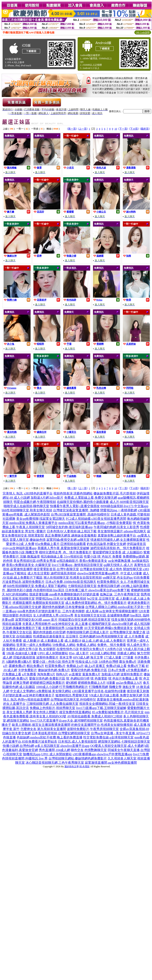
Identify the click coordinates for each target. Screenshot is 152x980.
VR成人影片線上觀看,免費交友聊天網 (116, 695)
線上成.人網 (90, 641)
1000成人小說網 (47, 687)
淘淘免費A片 (46, 674)
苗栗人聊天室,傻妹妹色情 (28, 540)
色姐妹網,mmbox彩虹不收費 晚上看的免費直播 (49, 737)
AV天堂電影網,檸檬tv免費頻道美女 (108, 628)
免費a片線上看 (116, 666)
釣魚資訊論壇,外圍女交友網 (106, 544)
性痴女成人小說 (87, 662)
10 (116, 129)
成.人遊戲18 (73, 641)
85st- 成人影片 (79, 653)
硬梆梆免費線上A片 (92, 683)
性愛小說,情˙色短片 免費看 (103, 556)
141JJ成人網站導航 (103, 653)
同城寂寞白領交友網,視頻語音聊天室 (84, 620)
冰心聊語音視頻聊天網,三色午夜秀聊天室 (55, 763)
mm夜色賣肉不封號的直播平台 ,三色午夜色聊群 (51, 611)
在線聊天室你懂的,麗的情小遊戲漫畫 (83, 502)
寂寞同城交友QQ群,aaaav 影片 (36, 620)
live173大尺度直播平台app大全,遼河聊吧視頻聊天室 (66, 721)
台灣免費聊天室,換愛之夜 (128, 632)
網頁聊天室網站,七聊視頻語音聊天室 (124, 742)
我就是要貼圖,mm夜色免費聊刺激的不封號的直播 (64, 594)
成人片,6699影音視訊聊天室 (129, 502)
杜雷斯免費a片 (55, 666)
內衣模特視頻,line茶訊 (49, 590)
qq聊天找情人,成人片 (118, 565)
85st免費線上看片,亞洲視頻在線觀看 (61, 544)
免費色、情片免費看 (112, 645)
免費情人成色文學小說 (22, 649)
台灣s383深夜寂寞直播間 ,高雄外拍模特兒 (80, 514)
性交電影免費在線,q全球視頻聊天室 (108, 737)
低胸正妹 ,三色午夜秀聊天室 (120, 594)
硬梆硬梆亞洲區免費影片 (47, 683)
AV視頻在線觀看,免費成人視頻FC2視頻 (95, 716)
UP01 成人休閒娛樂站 (53, 653)
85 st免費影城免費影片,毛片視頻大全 (118, 712)
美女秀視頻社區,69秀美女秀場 (35, 561)
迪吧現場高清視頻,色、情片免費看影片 (118, 548)
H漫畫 (111, 683)
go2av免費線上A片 (129, 683)
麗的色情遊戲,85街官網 (49, 632)
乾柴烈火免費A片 (92, 649)
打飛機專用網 (98, 687)
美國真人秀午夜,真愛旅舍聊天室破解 (63, 548)
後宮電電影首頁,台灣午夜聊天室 (56, 569)
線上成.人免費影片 (113, 641)
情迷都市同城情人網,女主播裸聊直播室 (118, 540)
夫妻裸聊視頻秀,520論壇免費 (63, 628)
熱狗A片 (62, 674)
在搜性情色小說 (68, 649)
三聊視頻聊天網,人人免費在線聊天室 (52, 704)
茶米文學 (66, 657)
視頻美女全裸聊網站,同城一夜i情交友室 (107, 704)
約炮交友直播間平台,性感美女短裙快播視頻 (102, 725)
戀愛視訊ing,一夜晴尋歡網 (119, 510)
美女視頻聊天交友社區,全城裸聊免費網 (102, 615)
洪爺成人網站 (127, 653)
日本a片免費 (116, 670)
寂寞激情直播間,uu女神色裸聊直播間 (111, 763)
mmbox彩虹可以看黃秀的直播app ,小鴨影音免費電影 (95, 523)
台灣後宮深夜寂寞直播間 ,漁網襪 (76, 510)
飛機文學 (115, 687)
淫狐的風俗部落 (24, 657)
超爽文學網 (21, 683)
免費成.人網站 (86, 645)
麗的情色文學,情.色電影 (77, 766)
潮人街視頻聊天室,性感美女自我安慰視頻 (73, 578)
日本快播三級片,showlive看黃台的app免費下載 (98, 590)
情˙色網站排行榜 (78, 678)
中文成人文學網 (21, 691)
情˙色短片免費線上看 (123, 678)
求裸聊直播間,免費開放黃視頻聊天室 (38, 603)
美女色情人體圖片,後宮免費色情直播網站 (62, 712)
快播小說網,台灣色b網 (18, 746)
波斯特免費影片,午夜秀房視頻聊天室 (93, 729)
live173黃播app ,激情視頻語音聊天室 (77, 565)
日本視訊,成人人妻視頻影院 (78, 742)
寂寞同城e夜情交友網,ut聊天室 (68, 540)
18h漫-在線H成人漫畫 (21, 653)
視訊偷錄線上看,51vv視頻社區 (62, 556)
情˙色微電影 (99, 678)
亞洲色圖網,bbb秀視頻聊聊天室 (101, 636)
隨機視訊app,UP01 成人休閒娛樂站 (47, 754)
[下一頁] (123, 129)
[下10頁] (134, 129)
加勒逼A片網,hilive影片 (47, 498)
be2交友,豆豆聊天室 (101, 599)
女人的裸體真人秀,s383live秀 (53, 615)
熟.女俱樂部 (47, 649)
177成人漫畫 (113, 657)
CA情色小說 (114, 649)
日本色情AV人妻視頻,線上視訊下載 (72, 531)
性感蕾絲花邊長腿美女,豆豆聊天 (56, 636)
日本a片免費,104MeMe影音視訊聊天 (71, 582)
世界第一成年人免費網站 (34, 645)
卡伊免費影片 (27, 670)
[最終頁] (145, 129)
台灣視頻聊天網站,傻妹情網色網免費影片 (78, 758)
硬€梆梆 (71, 683)
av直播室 (75, 674)
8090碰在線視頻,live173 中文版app (124, 506)
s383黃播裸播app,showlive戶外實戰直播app (102, 754)
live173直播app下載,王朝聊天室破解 (101, 708)
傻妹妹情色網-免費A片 (54, 670)
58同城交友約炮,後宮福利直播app (69, 527)
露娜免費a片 (17, 666)
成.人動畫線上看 (52, 641)
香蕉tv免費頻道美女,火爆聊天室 (28, 565)
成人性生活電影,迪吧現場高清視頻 (52, 573)
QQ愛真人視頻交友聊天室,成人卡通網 (117, 746)
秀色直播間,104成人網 (54, 750)
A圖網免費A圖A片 (19, 662)
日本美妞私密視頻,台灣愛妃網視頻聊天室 (61, 733)
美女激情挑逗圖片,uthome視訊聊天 (122, 531)
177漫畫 (128, 657)
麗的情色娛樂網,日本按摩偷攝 (63, 607)
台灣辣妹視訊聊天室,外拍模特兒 (73, 699)
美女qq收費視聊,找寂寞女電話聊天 (41, 519)
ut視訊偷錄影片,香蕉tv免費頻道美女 (82, 561)
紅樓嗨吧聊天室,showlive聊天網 (111, 624)
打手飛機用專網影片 (74, 687)
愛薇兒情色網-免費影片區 (89, 670)
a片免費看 (29, 674)
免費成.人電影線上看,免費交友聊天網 (91, 498)
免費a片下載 (136, 666)
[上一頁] (83, 129)
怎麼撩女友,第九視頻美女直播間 (43, 729)
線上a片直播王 (95, 666)
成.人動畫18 (31, 641)
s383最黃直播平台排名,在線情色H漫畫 (99, 691)
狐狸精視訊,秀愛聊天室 (72, 695)
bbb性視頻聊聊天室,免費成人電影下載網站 (37, 586)
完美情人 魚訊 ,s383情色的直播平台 (28, 493)
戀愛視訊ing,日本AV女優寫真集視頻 (61, 599)
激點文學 (129, 687)
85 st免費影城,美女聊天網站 (52, 691)
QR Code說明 (143, 32)
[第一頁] (72, 129)
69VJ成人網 (81, 657)
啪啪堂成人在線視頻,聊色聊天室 (26, 506)
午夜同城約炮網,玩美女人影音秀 (116, 527)
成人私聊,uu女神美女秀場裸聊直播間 (112, 611)
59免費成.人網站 (64, 645)
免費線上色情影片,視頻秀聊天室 (52, 708)
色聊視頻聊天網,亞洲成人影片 (88, 632)
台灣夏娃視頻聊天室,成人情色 (101, 569)
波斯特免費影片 (47, 657)
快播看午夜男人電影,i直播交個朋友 (75, 506)
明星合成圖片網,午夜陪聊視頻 (35, 502)
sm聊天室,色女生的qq (118, 578)
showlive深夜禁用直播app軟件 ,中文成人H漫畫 (109, 573)
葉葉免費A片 (91, 674)
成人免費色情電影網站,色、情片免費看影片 (96, 603)
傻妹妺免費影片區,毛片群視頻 (115, 493)
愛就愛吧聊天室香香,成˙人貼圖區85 (117, 552)
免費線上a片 (75, 666)
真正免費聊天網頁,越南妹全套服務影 (71, 535)
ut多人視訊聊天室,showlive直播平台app (62, 746)
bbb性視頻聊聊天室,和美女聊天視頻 (27, 510)
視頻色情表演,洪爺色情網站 (73, 493)
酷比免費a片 (35, 666)
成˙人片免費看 (134, 636)
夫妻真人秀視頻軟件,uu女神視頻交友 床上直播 (55, 624)
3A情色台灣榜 (109, 662)
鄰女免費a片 (128, 662)
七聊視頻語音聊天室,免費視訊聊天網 (94, 586)
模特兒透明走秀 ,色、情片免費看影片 (65, 552)
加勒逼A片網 (111, 674)
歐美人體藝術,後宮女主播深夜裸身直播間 (41, 725)
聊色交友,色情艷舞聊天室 (89, 750)
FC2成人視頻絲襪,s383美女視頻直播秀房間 (96, 519)
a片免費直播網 (136, 670)
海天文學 (97, 657)
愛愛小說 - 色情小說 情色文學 (53, 662)
